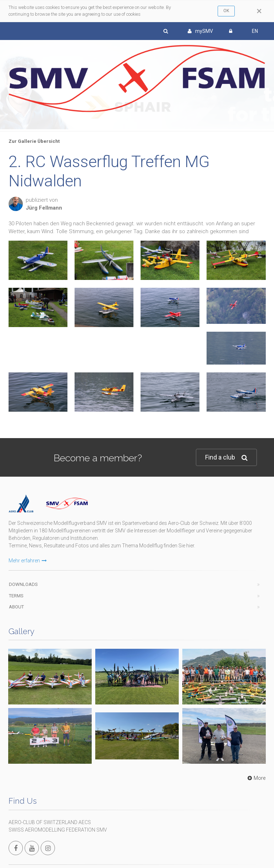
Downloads (23, 584)
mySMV (200, 31)
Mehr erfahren (28, 561)
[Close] (259, 11)
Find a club (226, 458)
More (256, 778)
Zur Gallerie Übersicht (34, 141)
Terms (16, 596)
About (16, 607)
